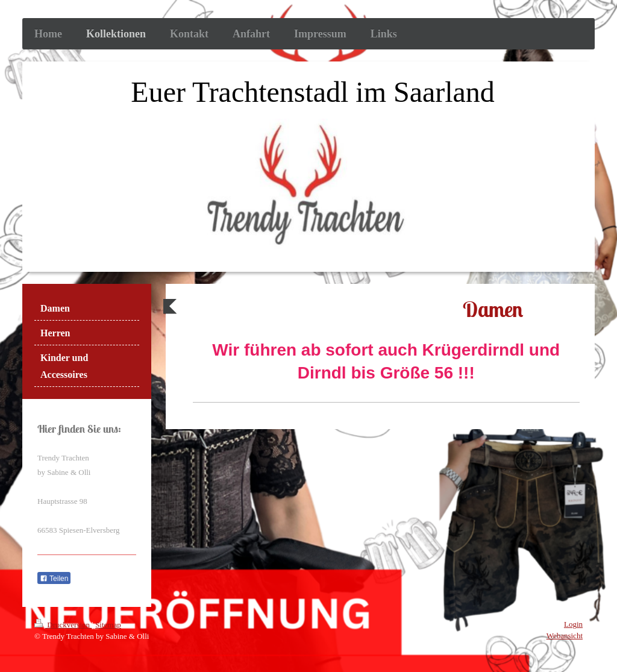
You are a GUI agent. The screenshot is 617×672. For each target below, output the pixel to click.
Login (573, 624)
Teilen (54, 579)
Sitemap (108, 625)
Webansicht (565, 636)
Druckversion (63, 625)
